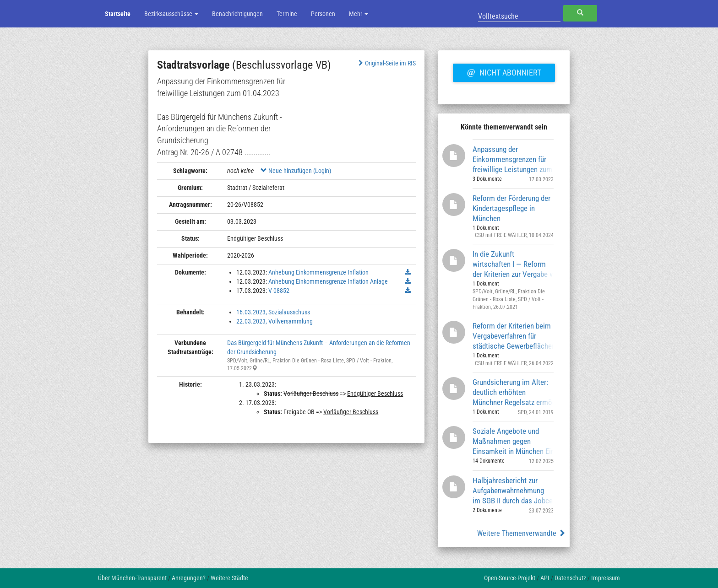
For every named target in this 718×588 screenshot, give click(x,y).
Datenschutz (570, 578)
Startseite (118, 14)
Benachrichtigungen (237, 14)
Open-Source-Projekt (510, 578)
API (545, 578)
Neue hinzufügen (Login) (296, 171)
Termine (287, 14)
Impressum (606, 578)
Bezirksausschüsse (171, 14)
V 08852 (279, 291)
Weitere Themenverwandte (521, 533)
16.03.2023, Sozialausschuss (273, 312)
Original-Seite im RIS (386, 63)
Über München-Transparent (132, 578)
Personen (323, 14)
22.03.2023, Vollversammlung (275, 321)
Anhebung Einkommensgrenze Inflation (318, 272)
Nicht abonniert (504, 71)
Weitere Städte (229, 578)
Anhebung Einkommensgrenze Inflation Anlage (328, 281)
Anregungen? (189, 578)
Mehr (359, 14)
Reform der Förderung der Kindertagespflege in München (511, 208)
